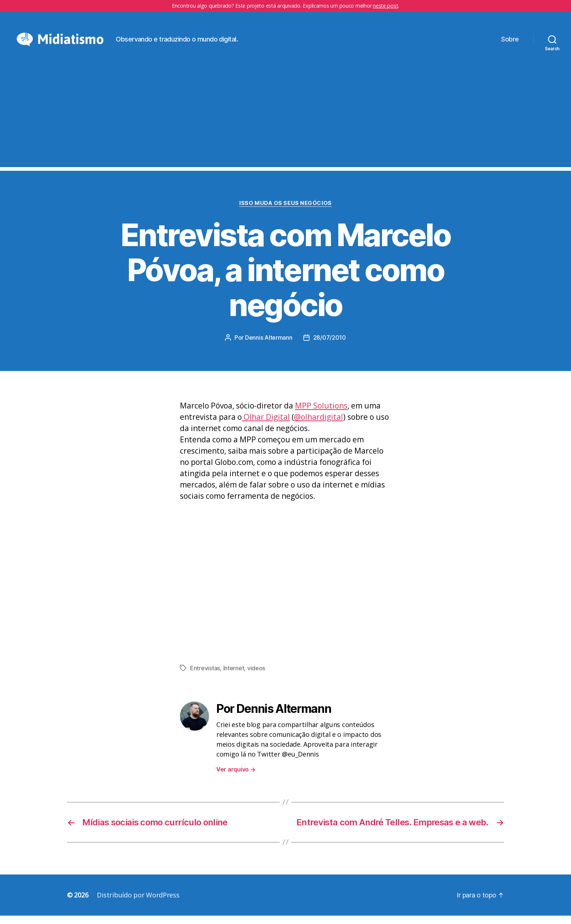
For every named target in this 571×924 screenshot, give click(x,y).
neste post (385, 6)
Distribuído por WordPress (138, 903)
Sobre (510, 43)
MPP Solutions (321, 414)
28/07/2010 (330, 346)
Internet (234, 676)
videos (256, 676)
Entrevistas (205, 676)
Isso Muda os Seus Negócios (285, 212)
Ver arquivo (236, 778)
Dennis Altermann (269, 346)
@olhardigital (318, 426)
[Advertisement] (285, 125)
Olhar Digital (266, 426)
